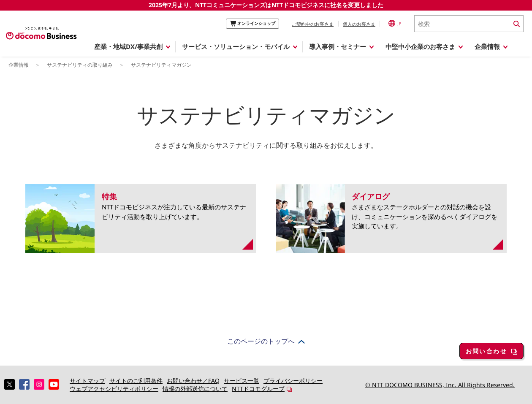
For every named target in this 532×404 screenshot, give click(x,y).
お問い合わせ (486, 351)
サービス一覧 (242, 381)
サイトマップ (87, 381)
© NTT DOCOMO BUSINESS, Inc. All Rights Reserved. (440, 385)
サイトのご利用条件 (136, 381)
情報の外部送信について (195, 389)
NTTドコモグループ (258, 389)
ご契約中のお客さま (313, 24)
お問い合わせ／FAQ (193, 381)
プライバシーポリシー (293, 381)
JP (395, 23)
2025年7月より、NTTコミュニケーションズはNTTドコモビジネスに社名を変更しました (266, 5)
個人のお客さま (359, 24)
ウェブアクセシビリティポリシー (114, 389)
